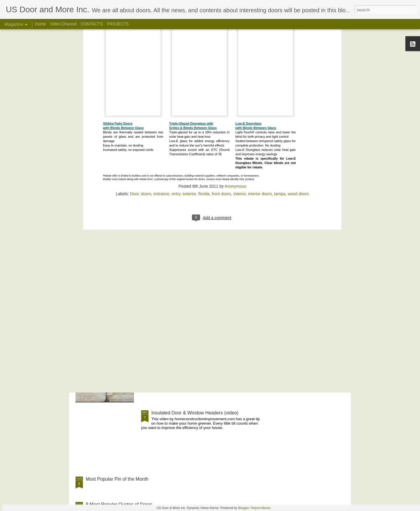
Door (134, 69)
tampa (280, 69)
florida (204, 69)
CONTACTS (92, 24)
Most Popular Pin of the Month (117, 479)
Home (40, 24)
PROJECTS (118, 24)
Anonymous (235, 62)
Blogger (244, 508)
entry (176, 69)
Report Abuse (261, 508)
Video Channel (63, 24)
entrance (161, 69)
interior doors (260, 69)
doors (146, 69)
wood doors (298, 69)
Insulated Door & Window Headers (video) (195, 413)
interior (240, 69)
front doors (222, 69)
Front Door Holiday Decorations (184, 280)
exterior (189, 69)
